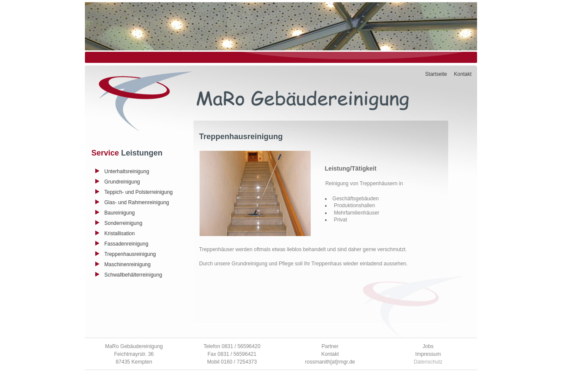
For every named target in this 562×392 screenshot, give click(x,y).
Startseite (436, 74)
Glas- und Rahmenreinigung (137, 202)
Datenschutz (428, 362)
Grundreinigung (122, 182)
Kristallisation (120, 233)
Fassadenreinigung (126, 244)
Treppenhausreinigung (130, 254)
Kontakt (463, 74)
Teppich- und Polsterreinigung (139, 192)
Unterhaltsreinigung (127, 171)
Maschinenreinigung (127, 264)
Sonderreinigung (123, 223)
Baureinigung (120, 213)
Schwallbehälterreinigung (133, 275)
